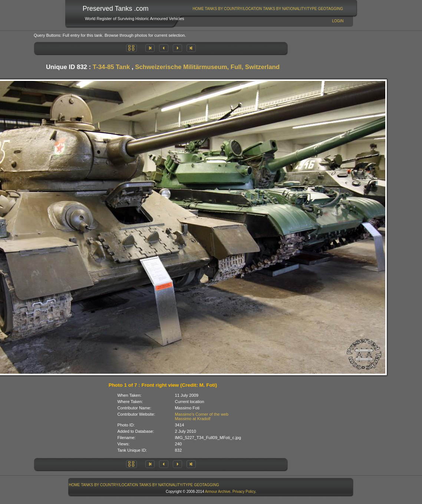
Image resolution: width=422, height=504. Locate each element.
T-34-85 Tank (111, 67)
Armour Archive (218, 492)
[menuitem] (198, 9)
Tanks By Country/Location (234, 9)
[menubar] (268, 9)
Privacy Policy (244, 492)
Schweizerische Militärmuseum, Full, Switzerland (207, 67)
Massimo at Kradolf (193, 419)
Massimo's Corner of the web (202, 414)
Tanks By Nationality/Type (290, 9)
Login (338, 21)
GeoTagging (330, 9)
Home (198, 9)
